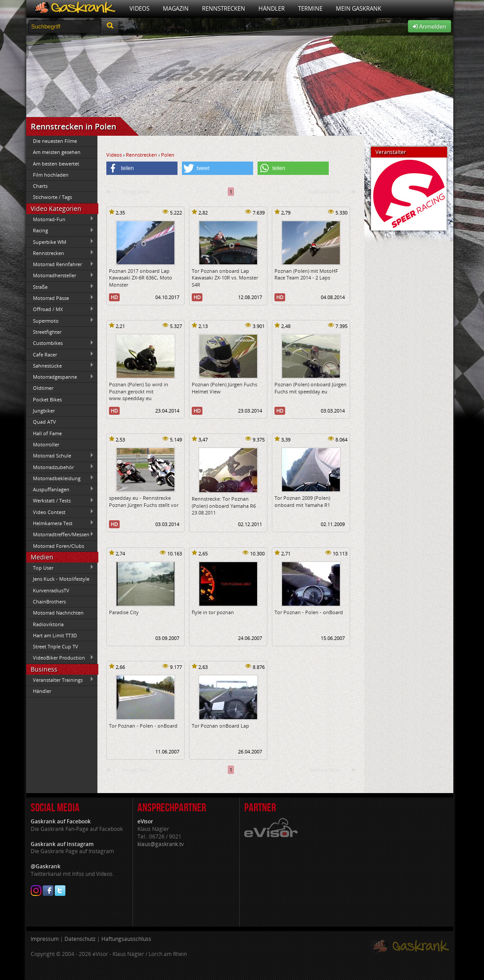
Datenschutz (80, 939)
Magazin (176, 8)
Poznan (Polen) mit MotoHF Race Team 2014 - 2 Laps (306, 274)
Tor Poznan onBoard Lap (220, 726)
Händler (272, 8)
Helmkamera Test (60, 523)
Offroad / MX (60, 309)
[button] (142, 168)
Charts (40, 186)
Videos (139, 8)
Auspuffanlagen (60, 489)
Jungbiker (44, 411)
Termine (310, 8)
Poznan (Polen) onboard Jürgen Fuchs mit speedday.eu (311, 388)
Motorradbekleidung (60, 478)
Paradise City (124, 612)
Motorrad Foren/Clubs (58, 546)
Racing (60, 231)
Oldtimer (43, 388)
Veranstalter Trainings (60, 680)
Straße (60, 287)
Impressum (45, 939)
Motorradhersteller (60, 275)
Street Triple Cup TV (56, 646)
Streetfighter (47, 332)
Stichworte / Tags (52, 197)
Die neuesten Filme (55, 141)
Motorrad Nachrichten (58, 613)
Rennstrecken (224, 8)
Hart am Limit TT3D (55, 635)
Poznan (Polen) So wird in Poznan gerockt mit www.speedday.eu (139, 391)
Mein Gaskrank (359, 8)
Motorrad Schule (60, 456)
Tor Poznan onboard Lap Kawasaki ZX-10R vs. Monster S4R (225, 278)
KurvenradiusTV (51, 590)
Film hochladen (51, 175)
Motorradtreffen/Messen (60, 535)
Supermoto (60, 320)
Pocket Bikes (47, 399)
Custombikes (60, 343)
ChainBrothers (49, 601)
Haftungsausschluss (126, 939)
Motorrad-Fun (60, 219)
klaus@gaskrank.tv (161, 844)
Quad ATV (44, 422)
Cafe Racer (60, 354)
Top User (60, 567)
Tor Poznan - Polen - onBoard (309, 612)
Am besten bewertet (56, 164)
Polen (168, 155)
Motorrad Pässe (60, 298)
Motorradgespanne (60, 377)
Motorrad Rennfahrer (60, 264)
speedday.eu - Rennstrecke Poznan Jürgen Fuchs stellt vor (144, 501)
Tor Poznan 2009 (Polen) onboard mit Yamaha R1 (302, 501)
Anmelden (430, 26)
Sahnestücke (60, 365)
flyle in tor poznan (213, 612)
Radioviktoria (48, 624)
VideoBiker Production (60, 658)
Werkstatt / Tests (60, 501)
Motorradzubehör (60, 467)
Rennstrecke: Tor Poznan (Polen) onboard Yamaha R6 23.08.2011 (224, 506)
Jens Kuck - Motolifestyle (61, 579)
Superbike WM (60, 242)
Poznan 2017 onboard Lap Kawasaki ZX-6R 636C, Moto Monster (141, 278)
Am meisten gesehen (57, 152)
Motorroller (46, 444)
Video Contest (60, 512)
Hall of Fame (47, 433)
